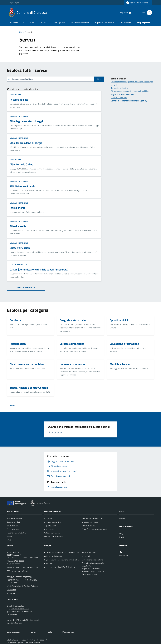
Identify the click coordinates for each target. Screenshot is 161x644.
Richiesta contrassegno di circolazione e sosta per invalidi (132, 83)
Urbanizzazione (126, 23)
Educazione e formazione (54, 536)
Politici (9, 536)
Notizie (122, 518)
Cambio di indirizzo (119, 98)
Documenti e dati (13, 522)
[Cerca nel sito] (148, 13)
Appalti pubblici (50, 526)
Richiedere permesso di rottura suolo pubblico (130, 91)
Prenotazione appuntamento (93, 571)
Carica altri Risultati (26, 287)
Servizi (44, 22)
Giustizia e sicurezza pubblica (93, 518)
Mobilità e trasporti (89, 526)
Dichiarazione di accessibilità (92, 560)
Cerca (99, 79)
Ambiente (48, 518)
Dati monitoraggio (14, 632)
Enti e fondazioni (13, 526)
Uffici (9, 540)
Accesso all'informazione (80, 23)
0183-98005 (19, 561)
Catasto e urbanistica (18, 265)
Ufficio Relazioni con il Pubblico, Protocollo (23, 586)
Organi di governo (13, 529)
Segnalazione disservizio (91, 569)
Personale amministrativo (16, 533)
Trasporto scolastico (119, 88)
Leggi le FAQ (87, 566)
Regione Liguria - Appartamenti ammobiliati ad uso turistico (61, 562)
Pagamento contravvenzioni (123, 94)
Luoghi (122, 533)
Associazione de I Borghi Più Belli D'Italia (60, 567)
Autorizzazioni (15, 95)
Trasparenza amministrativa (104, 23)
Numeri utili (11, 593)
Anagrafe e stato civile (19, 116)
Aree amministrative (14, 518)
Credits (49, 632)
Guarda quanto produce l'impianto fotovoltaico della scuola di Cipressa (62, 554)
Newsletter (124, 555)
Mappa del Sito (68, 632)
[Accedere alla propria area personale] (138, 3)
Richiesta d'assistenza (90, 574)
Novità (33, 22)
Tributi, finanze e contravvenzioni (94, 529)
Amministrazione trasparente (93, 563)
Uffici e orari (11, 590)
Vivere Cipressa (58, 22)
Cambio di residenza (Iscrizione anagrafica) (129, 101)
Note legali (86, 556)
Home (22, 32)
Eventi (122, 537)
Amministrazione (17, 22)
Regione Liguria (14, 3)
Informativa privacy (89, 553)
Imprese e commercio (90, 522)
